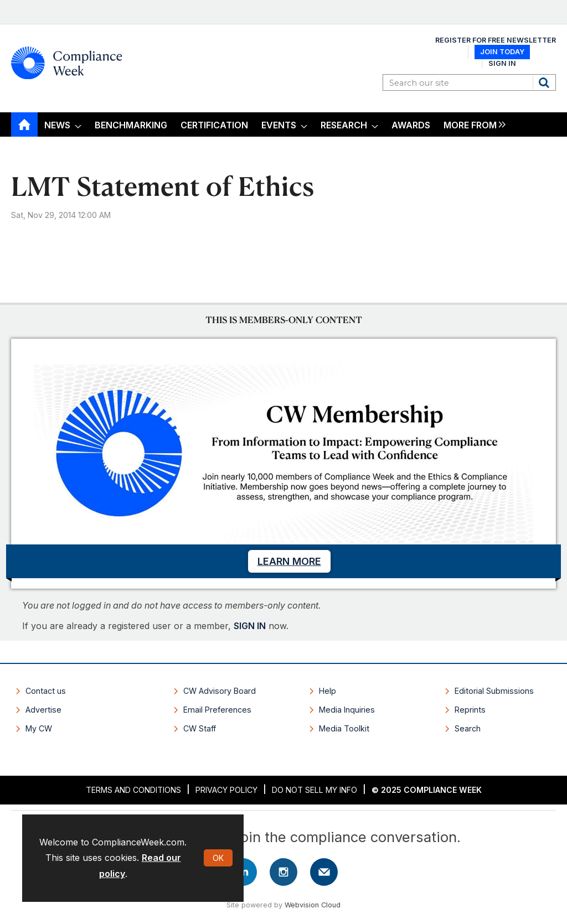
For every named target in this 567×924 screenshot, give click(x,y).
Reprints (470, 710)
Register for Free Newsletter (496, 40)
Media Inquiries (347, 710)
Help (328, 691)
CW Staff (200, 728)
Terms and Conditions (133, 790)
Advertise (43, 710)
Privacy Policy (226, 790)
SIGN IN (250, 626)
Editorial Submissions (494, 691)
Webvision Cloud (313, 905)
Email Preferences (217, 710)
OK (218, 858)
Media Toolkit (344, 728)
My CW (39, 728)
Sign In (502, 63)
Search (545, 82)
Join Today (502, 52)
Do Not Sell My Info (315, 790)
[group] (472, 125)
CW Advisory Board (220, 691)
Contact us (46, 691)
